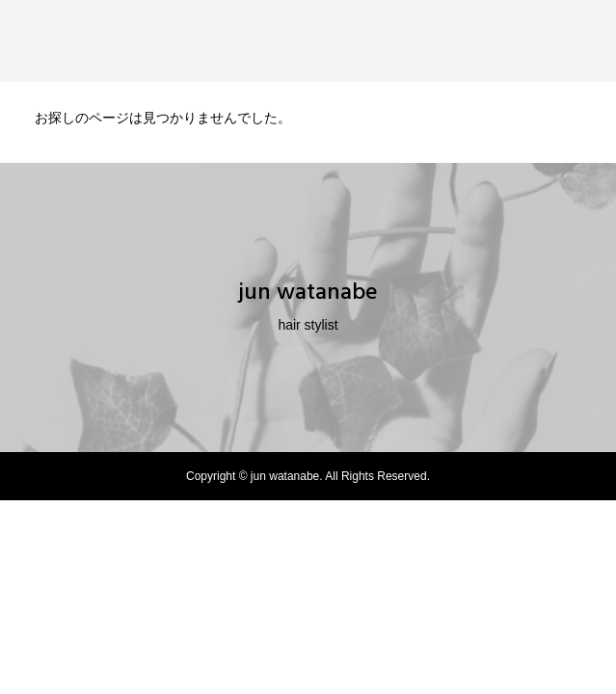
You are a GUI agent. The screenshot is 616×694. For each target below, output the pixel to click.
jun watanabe (308, 292)
